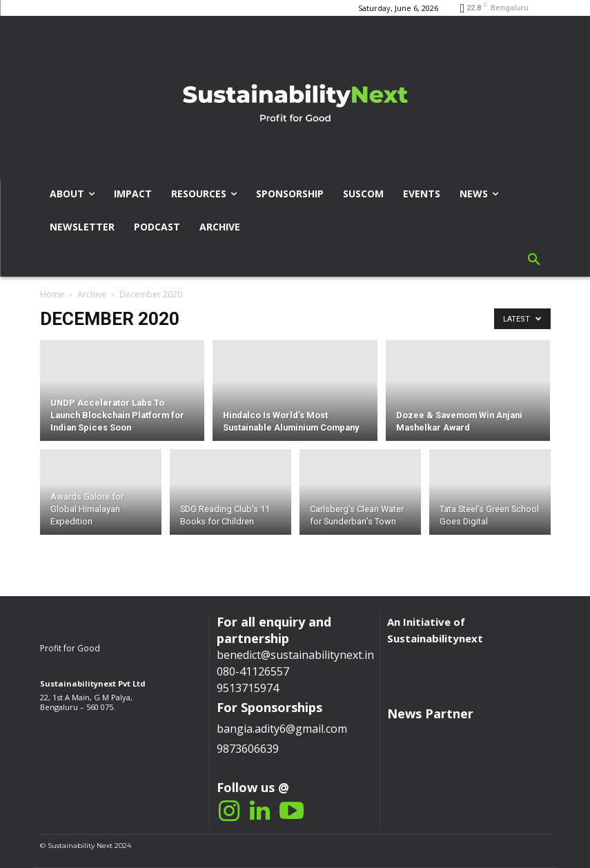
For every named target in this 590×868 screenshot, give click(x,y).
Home (52, 294)
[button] (534, 260)
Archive (92, 294)
